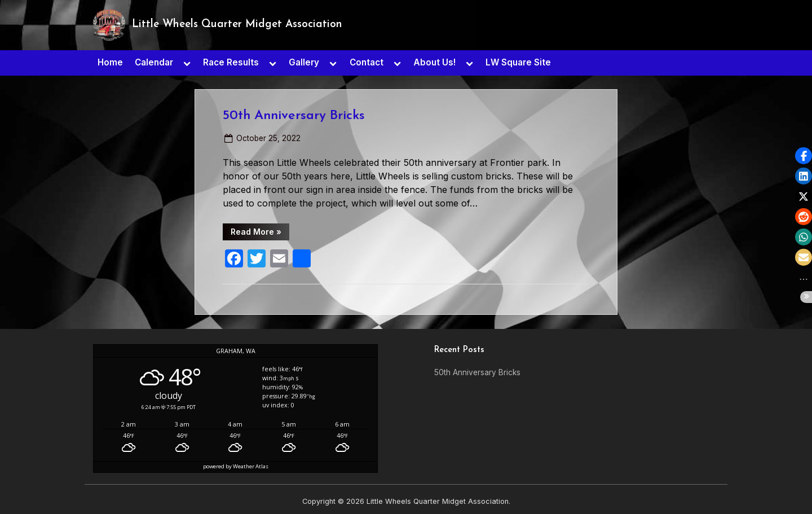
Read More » (260, 234)
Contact (367, 62)
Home (110, 62)
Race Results (231, 62)
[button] (804, 156)
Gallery (304, 62)
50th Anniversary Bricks (294, 116)
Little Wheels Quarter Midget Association (237, 25)
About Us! (434, 62)
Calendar (154, 62)
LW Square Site (518, 62)
